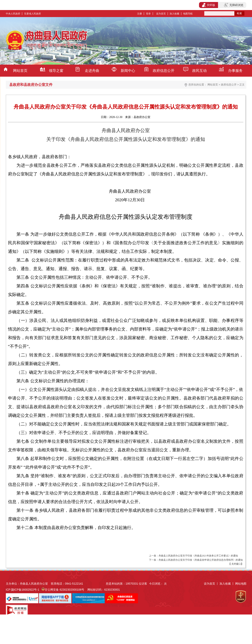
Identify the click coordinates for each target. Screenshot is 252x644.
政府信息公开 (164, 71)
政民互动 (199, 71)
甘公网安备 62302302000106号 (64, 590)
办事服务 (235, 71)
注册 (140, 14)
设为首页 (161, 14)
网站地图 (241, 584)
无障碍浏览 (234, 5)
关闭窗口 (236, 564)
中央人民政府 (13, 14)
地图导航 (188, 14)
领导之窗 (56, 71)
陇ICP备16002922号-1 (25, 590)
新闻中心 (128, 71)
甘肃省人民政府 (32, 14)
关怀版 (209, 5)
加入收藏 (174, 14)
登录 (148, 14)
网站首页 (20, 71)
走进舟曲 (92, 71)
